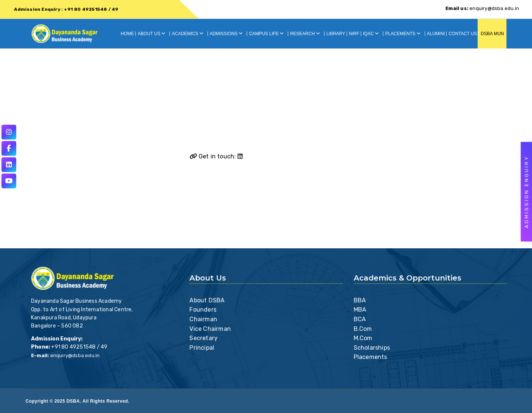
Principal (202, 348)
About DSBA (207, 300)
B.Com (363, 329)
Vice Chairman (210, 329)
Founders (203, 310)
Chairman (203, 319)
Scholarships (372, 348)
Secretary (203, 338)
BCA (360, 319)
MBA (360, 310)
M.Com (363, 338)
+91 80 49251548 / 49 (79, 347)
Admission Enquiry (527, 192)
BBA (360, 300)
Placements (371, 357)
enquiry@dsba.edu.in (482, 8)
